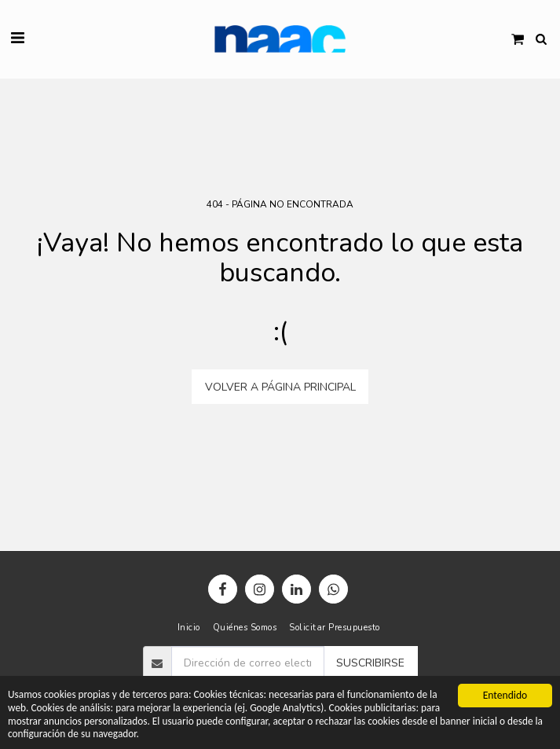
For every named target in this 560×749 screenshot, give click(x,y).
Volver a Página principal (280, 387)
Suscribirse (370, 663)
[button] (17, 38)
